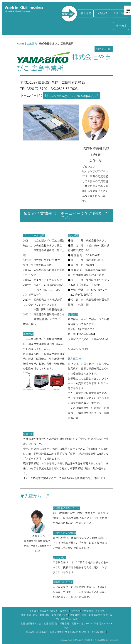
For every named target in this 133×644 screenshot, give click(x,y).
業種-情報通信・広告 (31, 624)
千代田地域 (120, 13)
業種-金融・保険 (60, 615)
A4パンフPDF (104, 49)
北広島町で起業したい (37, 632)
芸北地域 (86, 13)
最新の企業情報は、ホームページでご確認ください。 (66, 215)
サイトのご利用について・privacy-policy (85, 632)
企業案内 (32, 44)
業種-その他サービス (82, 624)
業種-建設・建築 (78, 615)
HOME (21, 44)
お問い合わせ (57, 632)
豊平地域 (121, 26)
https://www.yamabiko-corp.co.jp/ (71, 95)
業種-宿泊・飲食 (69, 619)
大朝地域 (102, 13)
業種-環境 (44, 615)
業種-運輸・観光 (29, 615)
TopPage (33, 611)
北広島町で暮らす (49, 611)
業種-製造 (65, 624)
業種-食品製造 (50, 624)
